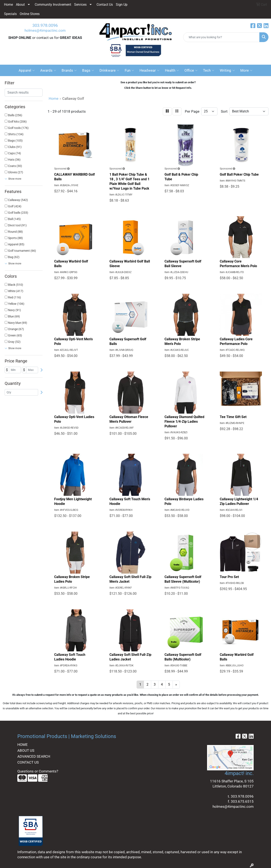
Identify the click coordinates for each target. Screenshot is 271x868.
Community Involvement (53, 5)
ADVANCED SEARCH (34, 756)
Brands (69, 70)
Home (8, 5)
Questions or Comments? (38, 771)
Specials (10, 14)
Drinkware (109, 70)
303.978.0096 (45, 25)
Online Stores (30, 14)
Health (172, 70)
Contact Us (105, 5)
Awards (48, 70)
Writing (227, 70)
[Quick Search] (221, 37)
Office (191, 70)
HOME (23, 745)
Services (80, 5)
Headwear (149, 70)
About (20, 5)
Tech (209, 70)
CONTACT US (28, 762)
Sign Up (122, 5)
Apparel (27, 70)
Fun (129, 70)
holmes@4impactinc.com (45, 30)
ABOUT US (26, 750)
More (246, 70)
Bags (88, 70)
